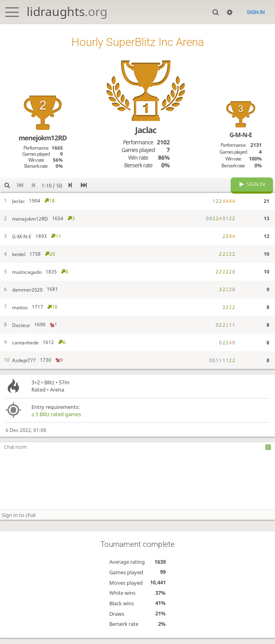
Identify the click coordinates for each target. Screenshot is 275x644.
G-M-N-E (241, 135)
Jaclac (146, 130)
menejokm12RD (43, 138)
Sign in (256, 12)
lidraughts (67, 11)
